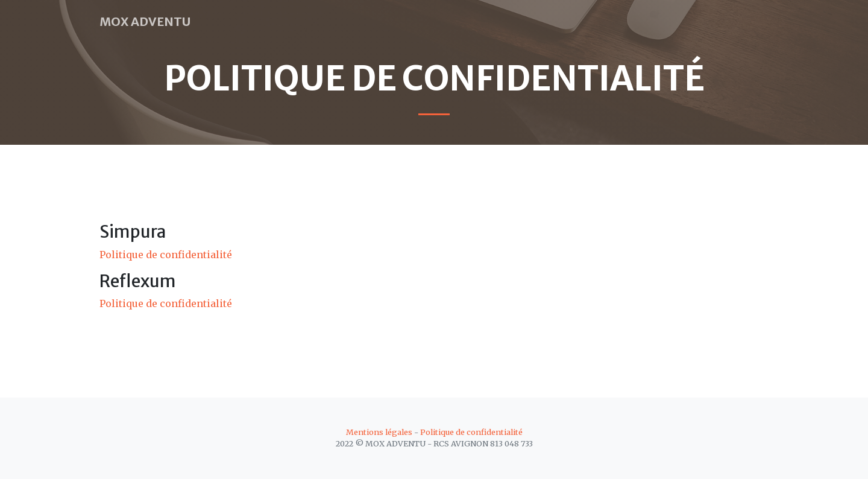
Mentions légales (379, 432)
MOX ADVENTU (145, 21)
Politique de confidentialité (166, 255)
